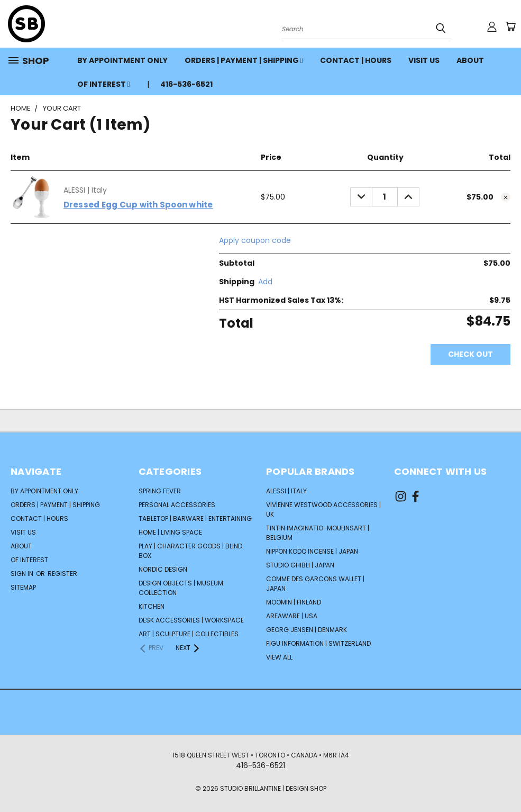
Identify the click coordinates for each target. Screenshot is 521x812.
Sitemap (23, 587)
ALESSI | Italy (286, 491)
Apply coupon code (255, 240)
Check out (470, 354)
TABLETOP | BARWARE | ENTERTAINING (195, 518)
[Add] (265, 282)
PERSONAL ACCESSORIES (177, 505)
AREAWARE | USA (292, 616)
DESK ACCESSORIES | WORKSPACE (191, 620)
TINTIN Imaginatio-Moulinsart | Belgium (318, 533)
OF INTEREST (104, 84)
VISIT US (424, 60)
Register (62, 574)
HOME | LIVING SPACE (170, 532)
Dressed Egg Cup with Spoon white (138, 205)
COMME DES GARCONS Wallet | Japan (315, 584)
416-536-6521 (186, 84)
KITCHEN (152, 606)
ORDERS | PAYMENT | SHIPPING (244, 60)
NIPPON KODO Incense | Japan (312, 551)
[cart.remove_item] (506, 197)
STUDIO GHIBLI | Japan (300, 565)
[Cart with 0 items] (510, 26)
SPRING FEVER (160, 491)
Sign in (23, 574)
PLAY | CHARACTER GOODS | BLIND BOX (190, 551)
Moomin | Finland (294, 602)
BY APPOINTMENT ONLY (122, 60)
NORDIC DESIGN (163, 569)
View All (279, 657)
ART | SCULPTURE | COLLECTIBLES (189, 634)
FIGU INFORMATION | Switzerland (318, 643)
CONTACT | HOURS (356, 60)
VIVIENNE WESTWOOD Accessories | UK (323, 509)
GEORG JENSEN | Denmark (307, 630)
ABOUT (470, 60)
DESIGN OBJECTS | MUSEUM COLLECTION (181, 588)
